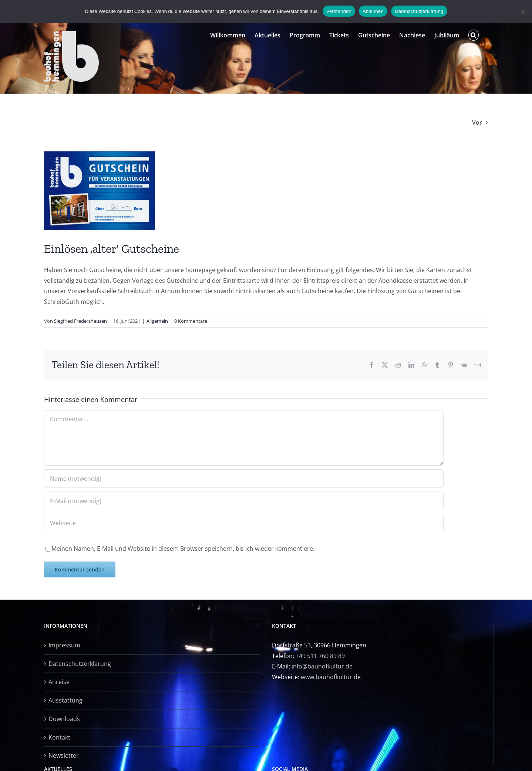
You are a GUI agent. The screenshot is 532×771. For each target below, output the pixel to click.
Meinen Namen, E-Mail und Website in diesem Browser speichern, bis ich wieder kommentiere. (183, 549)
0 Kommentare (191, 321)
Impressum (64, 645)
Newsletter (64, 755)
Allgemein (157, 321)
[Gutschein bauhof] (100, 191)
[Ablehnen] (523, 11)
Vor (477, 123)
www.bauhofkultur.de (331, 677)
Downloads (64, 719)
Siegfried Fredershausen (80, 321)
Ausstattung (65, 700)
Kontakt (59, 737)
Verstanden (339, 11)
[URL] (244, 523)
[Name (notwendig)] (244, 479)
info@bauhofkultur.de (322, 666)
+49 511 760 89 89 (320, 656)
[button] (474, 35)
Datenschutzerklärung (80, 664)
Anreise (59, 682)
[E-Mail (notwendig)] (244, 501)
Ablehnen (373, 11)
